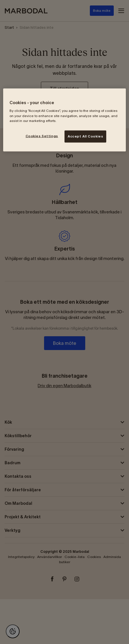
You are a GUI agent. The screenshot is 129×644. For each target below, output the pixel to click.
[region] (64, 120)
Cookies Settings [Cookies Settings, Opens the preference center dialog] (42, 136)
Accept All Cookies (85, 136)
